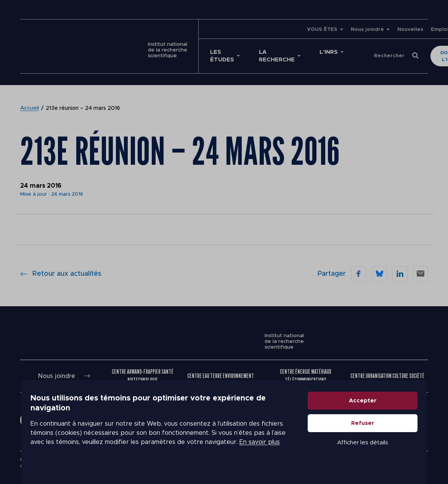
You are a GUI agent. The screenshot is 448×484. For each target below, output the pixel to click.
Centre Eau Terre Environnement (221, 368)
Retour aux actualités (61, 266)
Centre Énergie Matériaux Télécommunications (306, 368)
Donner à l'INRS (394, 52)
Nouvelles (362, 30)
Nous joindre (319, 30)
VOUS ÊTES (274, 30)
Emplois (393, 30)
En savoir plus (196, 446)
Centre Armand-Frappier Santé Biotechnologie (143, 368)
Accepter (375, 409)
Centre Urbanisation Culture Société (387, 368)
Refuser (375, 432)
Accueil (30, 101)
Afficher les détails (375, 451)
